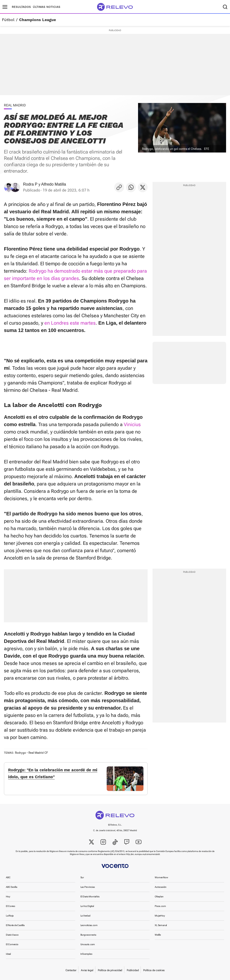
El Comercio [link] (12, 944)
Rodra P (30, 184)
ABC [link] (8, 877)
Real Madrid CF (38, 753)
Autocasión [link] (161, 887)
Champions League (38, 20)
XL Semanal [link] (161, 925)
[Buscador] (225, 7)
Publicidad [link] (133, 970)
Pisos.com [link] (160, 906)
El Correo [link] (11, 906)
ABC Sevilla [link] (12, 887)
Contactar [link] (71, 970)
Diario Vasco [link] (12, 935)
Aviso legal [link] (87, 970)
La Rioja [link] (10, 916)
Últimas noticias (47, 7)
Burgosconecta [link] (88, 935)
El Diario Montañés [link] (90, 897)
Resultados (21, 7)
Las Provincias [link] (88, 887)
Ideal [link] (8, 954)
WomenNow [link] (161, 877)
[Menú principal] (5, 7)
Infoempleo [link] (86, 954)
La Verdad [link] (85, 916)
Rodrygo (20, 753)
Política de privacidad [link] (110, 970)
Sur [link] (82, 877)
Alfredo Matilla (54, 184)
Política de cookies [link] (154, 970)
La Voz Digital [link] (87, 906)
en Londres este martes (70, 323)
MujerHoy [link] (160, 916)
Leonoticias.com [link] (89, 925)
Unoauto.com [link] (88, 944)
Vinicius (132, 424)
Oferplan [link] (159, 897)
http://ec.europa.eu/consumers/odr (143, 854)
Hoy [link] (8, 897)
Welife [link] (158, 935)
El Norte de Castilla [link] (15, 925)
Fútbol (8, 20)
